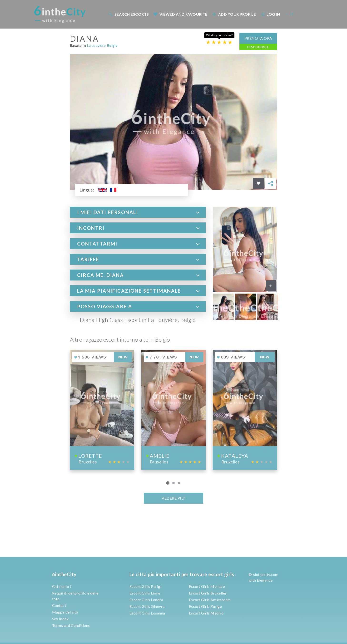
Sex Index (60, 619)
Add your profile (234, 13)
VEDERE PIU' (173, 498)
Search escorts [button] (129, 13)
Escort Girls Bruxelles (208, 593)
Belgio (112, 45)
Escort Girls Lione (145, 593)
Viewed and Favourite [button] (181, 13)
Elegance (265, 580)
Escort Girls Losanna (147, 613)
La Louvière (96, 45)
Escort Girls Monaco (207, 586)
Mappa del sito (65, 612)
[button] (138, 212)
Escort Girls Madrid (206, 613)
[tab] (138, 212)
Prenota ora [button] (258, 37)
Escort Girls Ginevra (147, 606)
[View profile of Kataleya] (245, 409)
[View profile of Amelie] (173, 409)
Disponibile (258, 46)
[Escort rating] (219, 42)
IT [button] (289, 13)
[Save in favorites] (258, 183)
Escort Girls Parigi (145, 586)
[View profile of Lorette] (102, 409)
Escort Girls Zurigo (206, 606)
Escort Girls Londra (146, 600)
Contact (59, 605)
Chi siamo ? (62, 586)
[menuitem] (128, 13)
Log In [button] (270, 13)
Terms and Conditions (71, 625)
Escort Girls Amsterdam (210, 600)
